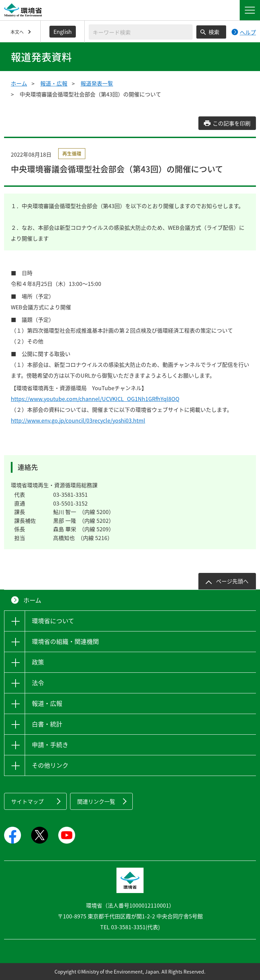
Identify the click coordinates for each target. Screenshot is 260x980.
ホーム (19, 83)
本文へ (17, 32)
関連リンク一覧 (96, 801)
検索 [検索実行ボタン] (214, 32)
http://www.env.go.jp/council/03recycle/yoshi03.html (78, 420)
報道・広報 (54, 83)
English (63, 31)
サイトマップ (27, 801)
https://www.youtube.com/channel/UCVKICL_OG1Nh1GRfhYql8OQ (95, 399)
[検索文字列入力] (141, 32)
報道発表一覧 (97, 83)
